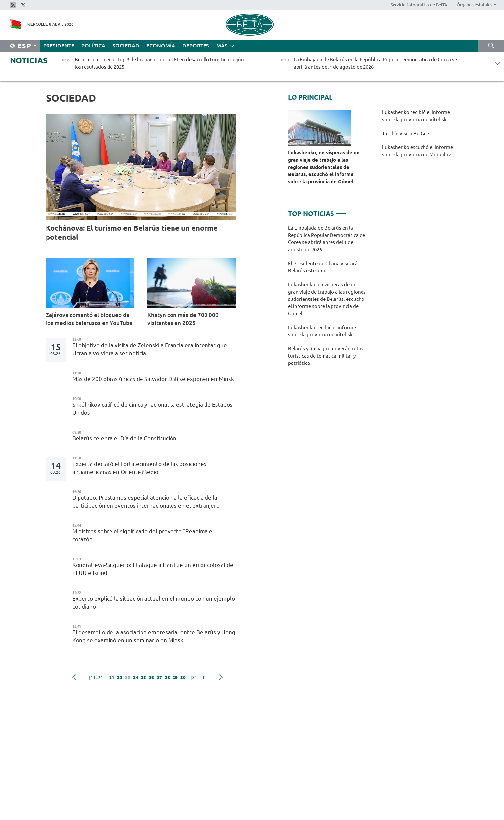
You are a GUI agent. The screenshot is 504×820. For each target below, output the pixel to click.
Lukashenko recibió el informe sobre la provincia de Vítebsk (416, 116)
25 (143, 678)
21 (112, 678)
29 (175, 678)
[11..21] (97, 678)
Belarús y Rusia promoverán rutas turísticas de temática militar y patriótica (326, 356)
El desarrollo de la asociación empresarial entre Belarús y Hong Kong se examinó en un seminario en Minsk (154, 636)
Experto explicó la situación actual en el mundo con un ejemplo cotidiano (154, 602)
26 (151, 678)
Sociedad (126, 46)
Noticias (29, 61)
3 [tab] (362, 211)
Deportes (196, 46)
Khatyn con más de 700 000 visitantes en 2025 (183, 319)
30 (183, 678)
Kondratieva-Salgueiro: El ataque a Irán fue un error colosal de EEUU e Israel (153, 569)
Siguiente (221, 678)
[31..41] (198, 678)
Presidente (59, 46)
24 (136, 678)
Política (93, 46)
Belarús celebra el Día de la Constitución (125, 438)
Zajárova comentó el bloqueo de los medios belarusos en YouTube (89, 319)
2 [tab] (351, 211)
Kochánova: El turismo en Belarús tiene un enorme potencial (132, 232)
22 (120, 678)
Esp (25, 46)
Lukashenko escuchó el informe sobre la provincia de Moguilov (417, 151)
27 (159, 678)
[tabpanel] (327, 299)
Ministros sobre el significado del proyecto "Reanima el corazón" (143, 535)
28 (167, 678)
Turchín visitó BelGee (406, 133)
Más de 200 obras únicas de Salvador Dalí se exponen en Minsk (154, 379)
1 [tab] (341, 211)
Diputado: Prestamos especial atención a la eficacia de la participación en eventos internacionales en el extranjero (146, 502)
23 (128, 678)
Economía (161, 46)
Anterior (74, 678)
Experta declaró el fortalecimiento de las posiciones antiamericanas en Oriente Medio (139, 468)
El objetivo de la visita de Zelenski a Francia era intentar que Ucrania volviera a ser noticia (150, 349)
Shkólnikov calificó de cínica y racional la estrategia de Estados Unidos (152, 409)
